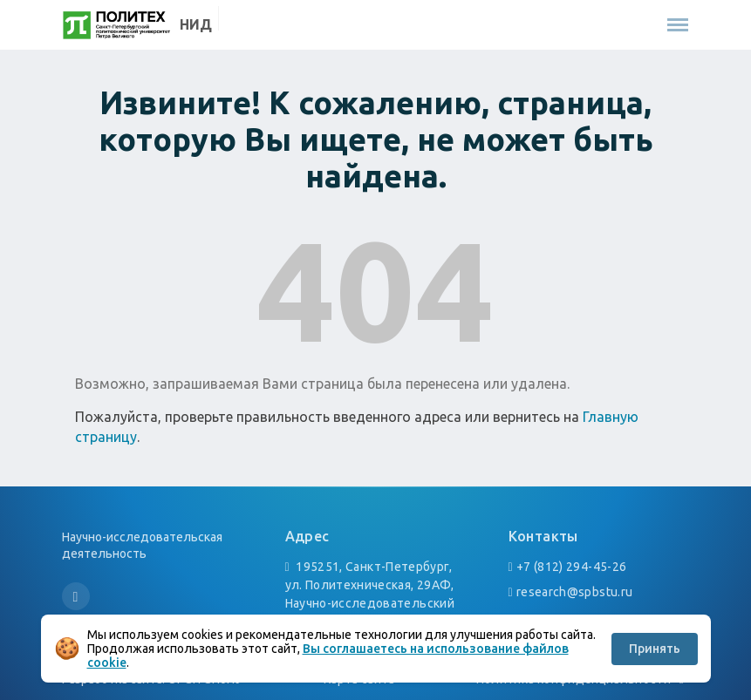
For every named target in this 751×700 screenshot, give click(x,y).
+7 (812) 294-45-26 (571, 567)
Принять (655, 649)
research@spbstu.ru (574, 592)
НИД (196, 24)
